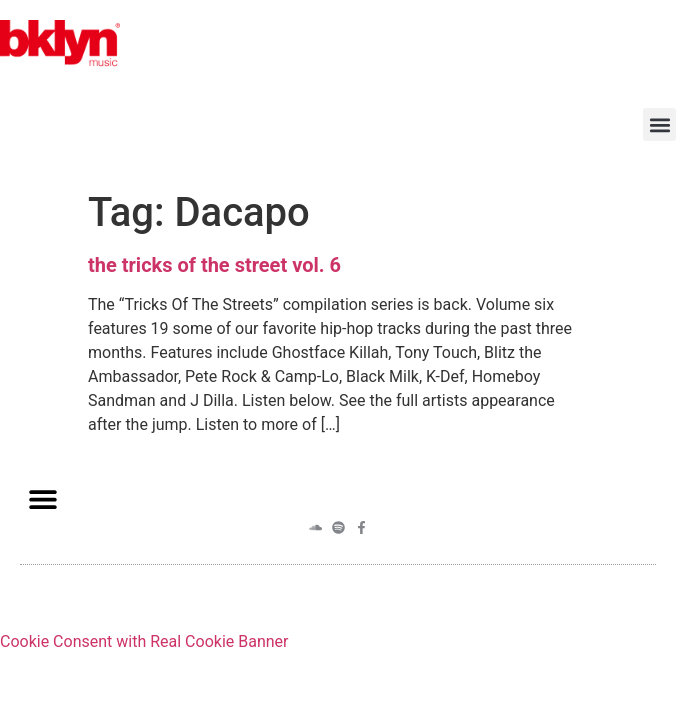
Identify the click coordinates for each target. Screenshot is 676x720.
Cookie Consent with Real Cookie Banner (144, 641)
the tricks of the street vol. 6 (214, 265)
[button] (659, 124)
